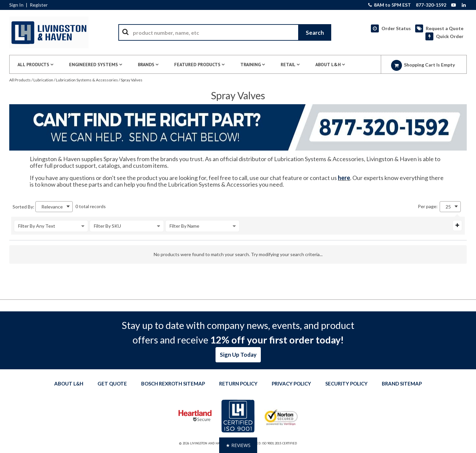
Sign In (16, 5)
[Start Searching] (315, 32)
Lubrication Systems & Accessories (87, 80)
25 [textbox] (448, 207)
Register (39, 5)
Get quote (112, 384)
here (344, 178)
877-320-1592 (431, 5)
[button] (238, 445)
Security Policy (346, 384)
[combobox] (225, 32)
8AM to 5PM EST (390, 5)
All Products (20, 80)
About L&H (69, 384)
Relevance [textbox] (52, 207)
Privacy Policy (291, 384)
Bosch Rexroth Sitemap (173, 384)
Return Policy (238, 384)
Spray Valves (132, 80)
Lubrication (43, 80)
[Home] (49, 32)
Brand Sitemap (402, 384)
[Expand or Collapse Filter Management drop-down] (457, 225)
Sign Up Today (238, 355)
